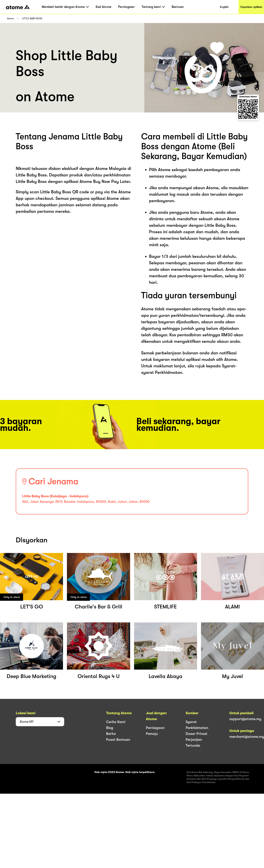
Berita (111, 734)
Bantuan (178, 7)
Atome (10, 19)
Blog (110, 728)
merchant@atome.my (247, 737)
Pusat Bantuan (118, 740)
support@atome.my (245, 719)
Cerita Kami (116, 722)
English (224, 7)
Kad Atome (103, 7)
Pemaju (152, 734)
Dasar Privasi (196, 734)
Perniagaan (126, 7)
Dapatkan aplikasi (251, 7)
